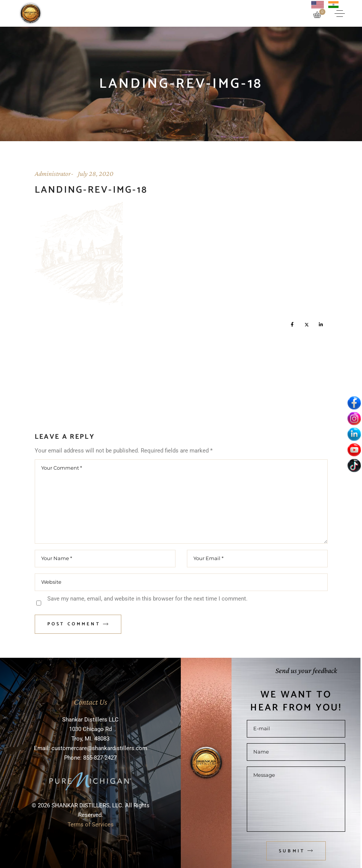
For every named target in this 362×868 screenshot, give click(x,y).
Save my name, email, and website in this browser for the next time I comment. (147, 599)
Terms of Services (91, 825)
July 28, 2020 (96, 174)
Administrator (53, 174)
